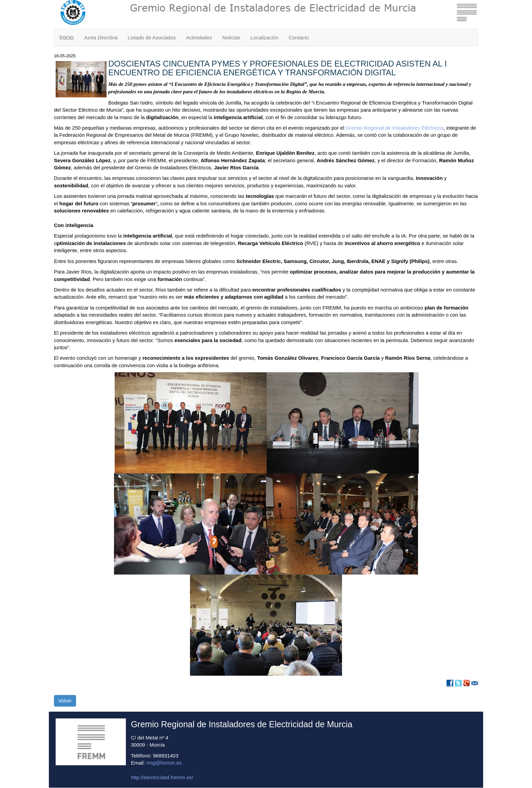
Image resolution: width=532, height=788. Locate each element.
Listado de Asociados (152, 37)
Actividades (199, 37)
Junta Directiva (101, 37)
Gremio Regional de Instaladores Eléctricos (395, 128)
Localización (264, 37)
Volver (65, 701)
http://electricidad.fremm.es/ (162, 777)
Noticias (231, 37)
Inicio (66, 38)
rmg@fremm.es (164, 763)
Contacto (299, 37)
